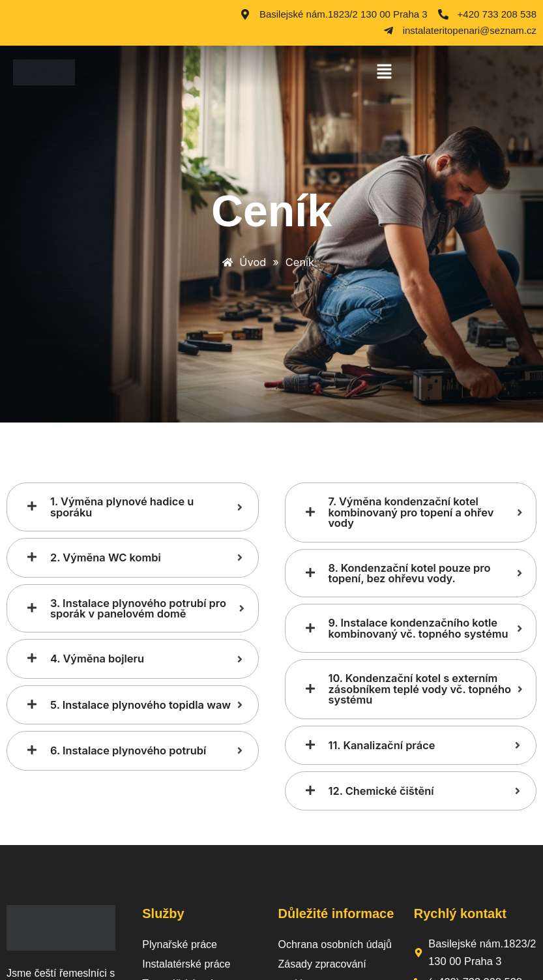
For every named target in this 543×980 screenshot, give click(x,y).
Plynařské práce (180, 944)
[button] (384, 73)
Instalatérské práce (186, 964)
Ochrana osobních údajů (335, 944)
